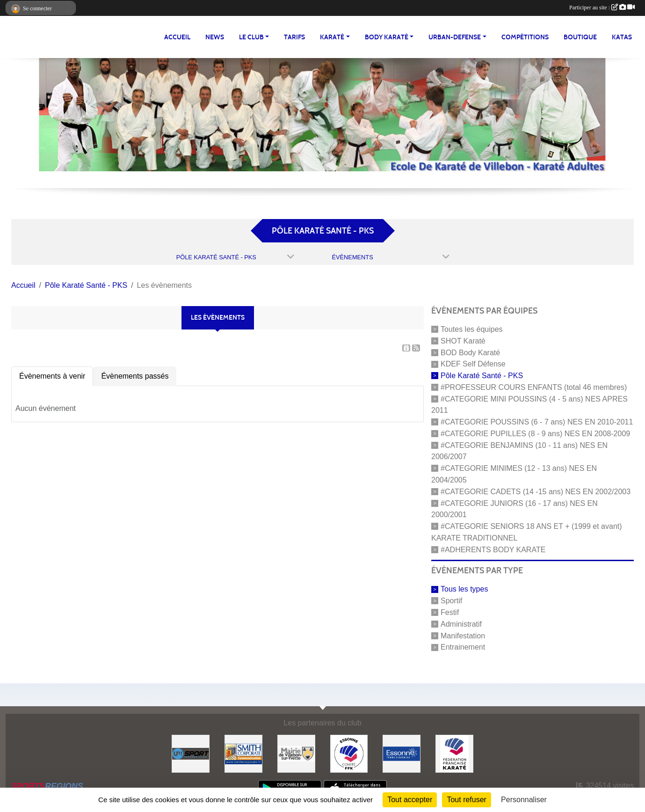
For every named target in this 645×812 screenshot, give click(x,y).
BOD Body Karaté (470, 352)
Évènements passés (135, 376)
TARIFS (294, 37)
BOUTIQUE (580, 37)
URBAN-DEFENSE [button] (455, 37)
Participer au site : (602, 7)
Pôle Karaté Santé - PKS (482, 376)
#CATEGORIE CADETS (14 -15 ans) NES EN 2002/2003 (536, 492)
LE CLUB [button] (251, 37)
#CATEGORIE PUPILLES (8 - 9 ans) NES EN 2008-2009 (535, 434)
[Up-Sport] (191, 753)
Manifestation (463, 635)
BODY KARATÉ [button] (387, 37)
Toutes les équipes (472, 329)
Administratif (461, 624)
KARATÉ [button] (332, 37)
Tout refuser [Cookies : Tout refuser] (466, 800)
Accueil (177, 37)
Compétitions (525, 37)
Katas (622, 37)
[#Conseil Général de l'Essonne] (402, 753)
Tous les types (464, 589)
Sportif (451, 601)
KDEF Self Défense (473, 364)
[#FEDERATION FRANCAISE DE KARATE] (454, 753)
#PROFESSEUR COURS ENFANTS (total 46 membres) (534, 387)
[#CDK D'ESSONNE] (349, 753)
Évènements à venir (52, 376)
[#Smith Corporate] (243, 753)
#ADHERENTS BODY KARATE (493, 549)
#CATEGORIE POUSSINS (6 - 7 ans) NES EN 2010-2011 (537, 422)
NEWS (215, 37)
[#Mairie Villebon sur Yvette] (296, 753)
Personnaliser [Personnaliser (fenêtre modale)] (524, 800)
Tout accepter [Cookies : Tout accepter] (410, 800)
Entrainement (463, 647)
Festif (450, 612)
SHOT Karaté (463, 341)
